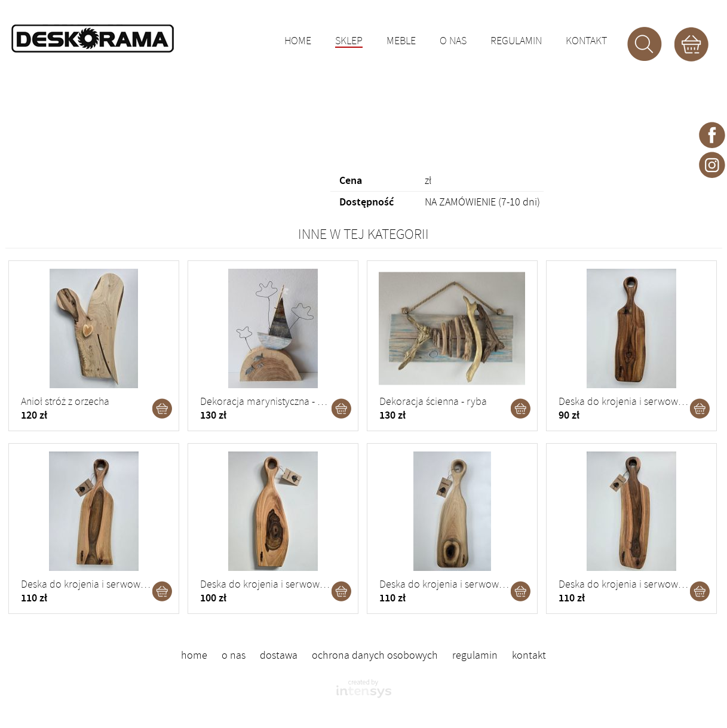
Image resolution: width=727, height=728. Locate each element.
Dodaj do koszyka (162, 408)
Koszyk (691, 44)
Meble (401, 41)
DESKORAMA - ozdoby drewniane (93, 39)
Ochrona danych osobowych (375, 655)
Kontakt (586, 41)
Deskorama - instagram (712, 164)
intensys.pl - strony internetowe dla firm (364, 689)
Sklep (349, 42)
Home (298, 41)
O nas (453, 41)
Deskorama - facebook (712, 134)
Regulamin (516, 41)
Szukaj (645, 44)
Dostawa (279, 655)
